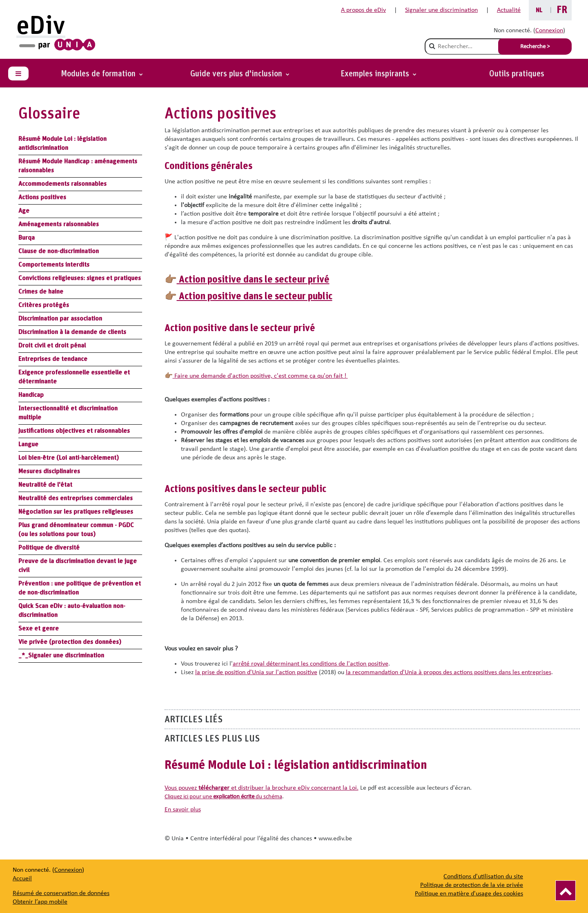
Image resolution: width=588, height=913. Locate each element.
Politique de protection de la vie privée (472, 885)
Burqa (27, 238)
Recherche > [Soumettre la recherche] (535, 47)
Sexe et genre (39, 628)
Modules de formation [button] (99, 74)
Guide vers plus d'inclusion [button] (237, 74)
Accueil (22, 879)
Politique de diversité (49, 548)
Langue (28, 444)
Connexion (549, 31)
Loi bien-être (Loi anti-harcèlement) (69, 458)
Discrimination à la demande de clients (72, 332)
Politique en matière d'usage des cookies (469, 894)
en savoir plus (183, 810)
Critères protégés (44, 305)
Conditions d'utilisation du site (483, 877)
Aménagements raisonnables (59, 224)
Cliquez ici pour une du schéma (223, 797)
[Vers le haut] (566, 891)
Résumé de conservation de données (61, 893)
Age (24, 211)
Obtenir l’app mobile (40, 902)
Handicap (31, 395)
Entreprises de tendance (53, 359)
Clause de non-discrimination (59, 251)
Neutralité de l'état (45, 485)
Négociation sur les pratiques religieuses (76, 512)
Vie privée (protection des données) (70, 642)
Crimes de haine (41, 292)
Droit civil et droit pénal (52, 345)
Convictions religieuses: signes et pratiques (80, 278)
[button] (379, 74)
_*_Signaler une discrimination (61, 655)
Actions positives (42, 197)
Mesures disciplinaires (49, 471)
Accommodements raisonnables (62, 184)
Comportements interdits (54, 265)
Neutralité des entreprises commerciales (76, 498)
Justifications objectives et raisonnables (74, 431)
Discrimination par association (60, 318)
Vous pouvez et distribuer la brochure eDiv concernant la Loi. (262, 788)
